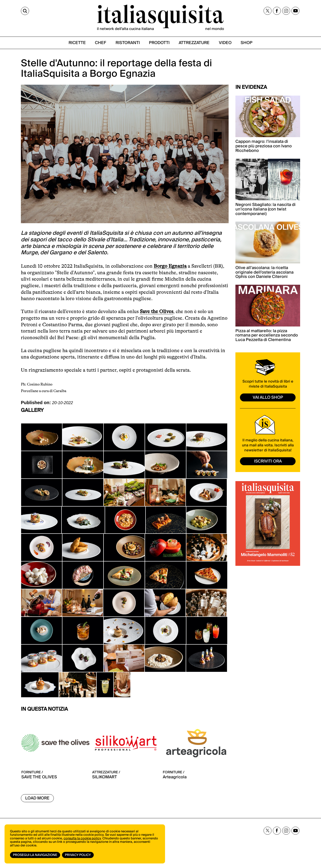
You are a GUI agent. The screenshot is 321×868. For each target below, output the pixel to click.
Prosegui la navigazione (35, 855)
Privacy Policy (78, 855)
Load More (37, 798)
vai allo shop (268, 397)
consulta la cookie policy (82, 838)
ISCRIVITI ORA (268, 461)
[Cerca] (25, 11)
